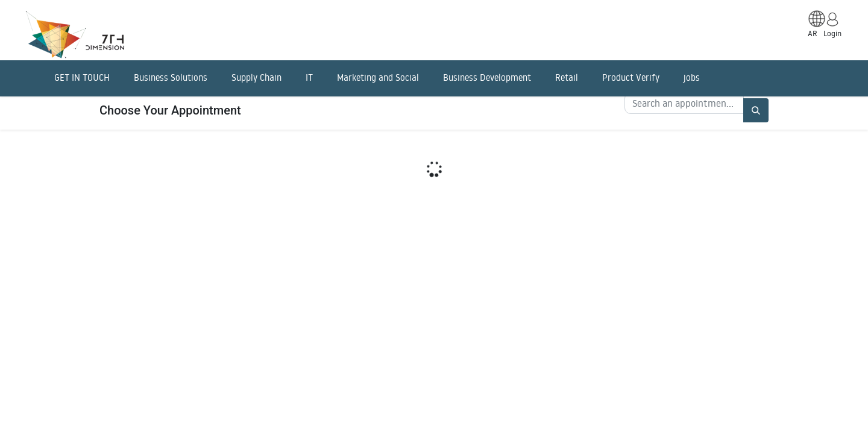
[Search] (756, 110)
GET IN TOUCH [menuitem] (82, 77)
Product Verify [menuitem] (631, 77)
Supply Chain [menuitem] (256, 77)
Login (832, 33)
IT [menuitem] (309, 77)
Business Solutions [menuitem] (171, 77)
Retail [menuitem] (567, 77)
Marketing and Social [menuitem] (378, 77)
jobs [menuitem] (692, 77)
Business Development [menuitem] (487, 77)
